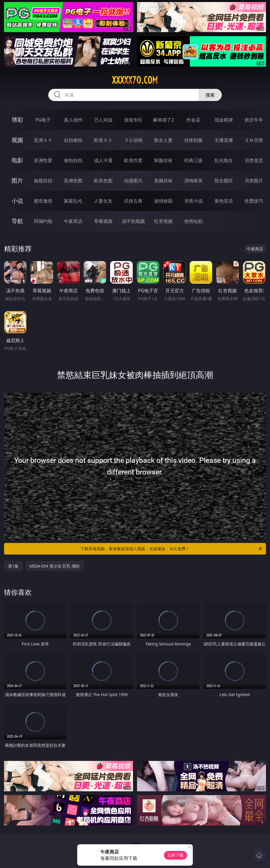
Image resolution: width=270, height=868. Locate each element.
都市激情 (43, 201)
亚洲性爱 (43, 160)
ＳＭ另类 (254, 140)
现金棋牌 (224, 120)
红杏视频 (163, 221)
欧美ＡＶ (103, 140)
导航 (17, 221)
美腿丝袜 (163, 181)
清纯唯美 (193, 181)
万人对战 (103, 120)
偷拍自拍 (73, 160)
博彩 (17, 120)
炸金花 (193, 120)
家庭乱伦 (73, 201)
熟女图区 (224, 181)
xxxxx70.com (135, 80)
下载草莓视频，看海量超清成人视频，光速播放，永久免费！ (172, 549)
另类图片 (254, 181)
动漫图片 (133, 181)
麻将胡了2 (163, 120)
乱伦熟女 (224, 160)
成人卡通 (103, 160)
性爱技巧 (254, 201)
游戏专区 (133, 120)
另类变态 (254, 160)
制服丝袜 (163, 160)
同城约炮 (43, 221)
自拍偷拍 (73, 140)
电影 (17, 160)
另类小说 (193, 201)
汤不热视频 (133, 221)
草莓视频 (103, 221)
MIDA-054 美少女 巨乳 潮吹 (55, 566)
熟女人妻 (163, 140)
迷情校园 (163, 201)
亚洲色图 (73, 181)
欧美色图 (103, 181)
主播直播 (224, 140)
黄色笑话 (224, 201)
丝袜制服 (193, 140)
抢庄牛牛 (254, 120)
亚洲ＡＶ (43, 140)
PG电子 (43, 120)
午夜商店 (73, 221)
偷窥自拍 (43, 181)
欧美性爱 (133, 160)
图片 (17, 180)
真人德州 (73, 120)
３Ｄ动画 (133, 140)
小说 (17, 201)
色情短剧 (193, 221)
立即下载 (175, 855)
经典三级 (193, 160)
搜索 (210, 95)
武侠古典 (133, 201)
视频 (17, 140)
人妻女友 (103, 201)
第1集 (13, 566)
